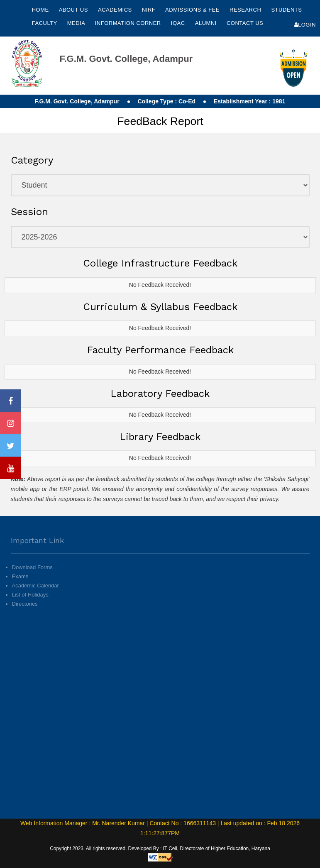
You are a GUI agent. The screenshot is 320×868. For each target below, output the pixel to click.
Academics (116, 10)
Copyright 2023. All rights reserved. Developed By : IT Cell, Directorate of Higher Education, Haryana (160, 848)
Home (40, 10)
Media (77, 23)
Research (246, 10)
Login (305, 25)
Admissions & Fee (193, 10)
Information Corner (129, 23)
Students (286, 10)
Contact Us (245, 23)
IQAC (179, 23)
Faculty (45, 23)
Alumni (207, 23)
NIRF (149, 10)
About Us (74, 10)
